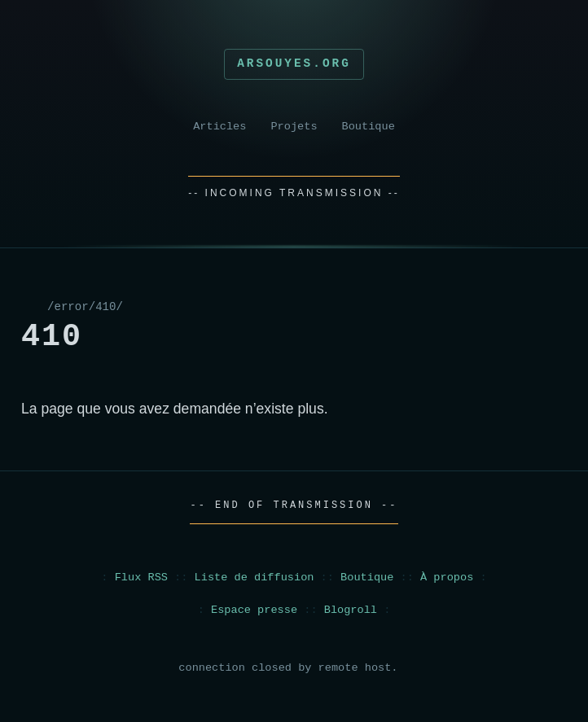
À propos (447, 578)
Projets (294, 127)
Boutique (369, 127)
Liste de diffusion (255, 578)
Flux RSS (141, 578)
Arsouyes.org (294, 63)
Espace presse (254, 610)
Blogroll (351, 610)
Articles (219, 127)
